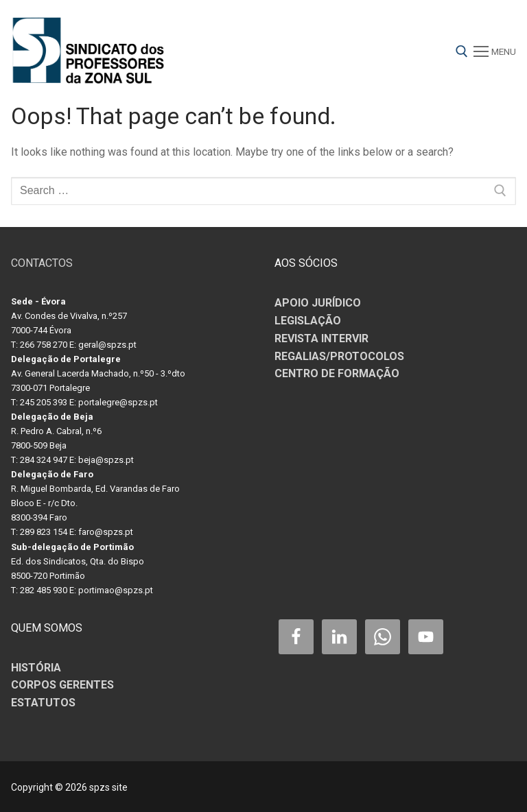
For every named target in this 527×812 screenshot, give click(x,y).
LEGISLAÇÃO (308, 321)
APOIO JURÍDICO (318, 303)
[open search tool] (462, 51)
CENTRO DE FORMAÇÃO (337, 373)
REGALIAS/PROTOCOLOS (339, 356)
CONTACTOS (42, 263)
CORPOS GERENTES (62, 685)
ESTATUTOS (43, 703)
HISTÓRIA (36, 668)
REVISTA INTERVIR (321, 338)
